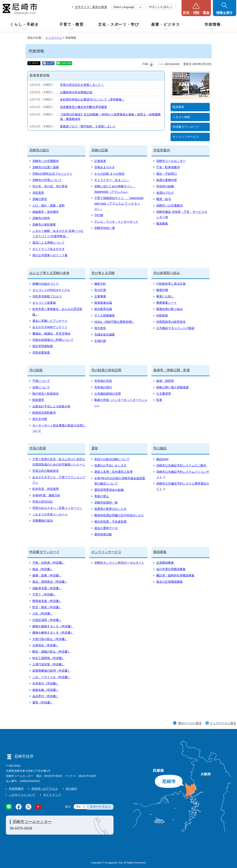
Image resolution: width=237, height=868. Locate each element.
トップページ (54, 38)
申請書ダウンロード (186, 127)
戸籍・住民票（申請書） (49, 563)
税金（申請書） (43, 569)
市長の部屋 (38, 448)
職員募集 (178, 107)
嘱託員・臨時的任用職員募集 (175, 575)
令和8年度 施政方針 (46, 495)
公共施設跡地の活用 (108, 394)
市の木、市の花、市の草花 (50, 186)
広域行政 (100, 341)
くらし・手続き (24, 24)
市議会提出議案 (105, 334)
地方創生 (100, 328)
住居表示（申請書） (46, 683)
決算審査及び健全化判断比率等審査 (84, 107)
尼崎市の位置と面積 (46, 167)
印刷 (145, 64)
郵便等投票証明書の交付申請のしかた (119, 515)
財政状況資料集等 (44, 413)
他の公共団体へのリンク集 (50, 255)
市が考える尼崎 (103, 273)
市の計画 (100, 290)
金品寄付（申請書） (46, 696)
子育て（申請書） (44, 594)
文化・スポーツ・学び (118, 24)
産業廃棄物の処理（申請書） (51, 671)
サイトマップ (52, 795)
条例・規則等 (165, 381)
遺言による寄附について (49, 243)
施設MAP (162, 459)
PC (79, 807)
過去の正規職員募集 (169, 582)
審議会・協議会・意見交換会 (51, 333)
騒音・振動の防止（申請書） (51, 652)
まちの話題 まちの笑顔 (109, 174)
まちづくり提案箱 (44, 303)
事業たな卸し (165, 296)
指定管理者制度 (43, 346)
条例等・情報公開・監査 (172, 370)
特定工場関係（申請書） (49, 658)
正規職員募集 (165, 563)
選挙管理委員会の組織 (109, 490)
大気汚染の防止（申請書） (50, 639)
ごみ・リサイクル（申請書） (51, 677)
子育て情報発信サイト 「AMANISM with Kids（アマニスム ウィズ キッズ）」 (119, 203)
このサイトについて (22, 795)
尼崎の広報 (100, 150)
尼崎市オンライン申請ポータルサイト (119, 563)
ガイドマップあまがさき (49, 249)
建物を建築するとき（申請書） (53, 626)
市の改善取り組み (167, 273)
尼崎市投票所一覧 (106, 503)
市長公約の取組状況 (46, 471)
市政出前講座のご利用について (53, 340)
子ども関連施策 (105, 315)
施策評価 (162, 290)
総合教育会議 (103, 309)
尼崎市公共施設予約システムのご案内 (181, 465)
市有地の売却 (103, 381)
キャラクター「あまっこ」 (112, 180)
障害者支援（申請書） (47, 601)
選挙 (95, 448)
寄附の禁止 (102, 496)
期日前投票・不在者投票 (110, 522)
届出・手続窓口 (167, 174)
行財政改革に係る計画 (171, 284)
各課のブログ (165, 193)
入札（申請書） (43, 613)
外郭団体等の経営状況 (171, 322)
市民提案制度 (41, 353)
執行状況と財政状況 (46, 394)
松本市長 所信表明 (46, 489)
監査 (159, 400)
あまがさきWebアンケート (50, 327)
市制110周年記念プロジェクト (52, 174)
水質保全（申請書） (46, 645)
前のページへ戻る (190, 723)
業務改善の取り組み (169, 309)
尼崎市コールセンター (171, 161)
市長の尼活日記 (43, 502)
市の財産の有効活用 (106, 370)
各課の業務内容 (167, 180)
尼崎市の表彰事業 (44, 225)
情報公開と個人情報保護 (172, 387)
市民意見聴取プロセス (47, 296)
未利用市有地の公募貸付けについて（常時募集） (92, 99)
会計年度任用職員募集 (171, 569)
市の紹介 (72, 789)
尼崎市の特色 (41, 218)
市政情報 (213, 24)
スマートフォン (100, 807)
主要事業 (100, 296)
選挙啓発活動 (103, 534)
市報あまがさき (105, 167)
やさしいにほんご (161, 7)
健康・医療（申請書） (47, 575)
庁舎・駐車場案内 (168, 167)
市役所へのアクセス (45, 789)
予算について (41, 381)
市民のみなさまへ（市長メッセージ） (57, 508)
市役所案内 (162, 150)
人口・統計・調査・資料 (49, 205)
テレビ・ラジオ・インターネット (116, 222)
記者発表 (100, 161)
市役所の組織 (165, 186)
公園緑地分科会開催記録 (76, 92)
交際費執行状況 (43, 521)
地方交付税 (40, 419)
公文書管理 (164, 394)
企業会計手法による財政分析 (51, 406)
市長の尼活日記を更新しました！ (82, 85)
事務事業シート (167, 303)
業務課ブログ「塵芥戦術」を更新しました (88, 126)
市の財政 (36, 370)
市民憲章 (38, 193)
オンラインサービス (186, 137)
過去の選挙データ (106, 528)
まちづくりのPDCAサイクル (51, 290)
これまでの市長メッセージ (50, 514)
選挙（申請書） (43, 702)
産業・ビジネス (165, 24)
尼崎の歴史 (40, 199)
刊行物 (99, 215)
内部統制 (162, 315)
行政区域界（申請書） (47, 620)
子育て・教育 (71, 24)
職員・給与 (164, 199)
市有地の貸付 (103, 387)
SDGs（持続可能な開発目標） (114, 322)
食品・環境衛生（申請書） (50, 582)
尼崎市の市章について (47, 180)
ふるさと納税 (181, 117)
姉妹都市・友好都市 (46, 212)
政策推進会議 (103, 303)
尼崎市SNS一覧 (105, 228)
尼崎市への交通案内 (46, 161)
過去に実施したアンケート (50, 321)
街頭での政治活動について (112, 459)
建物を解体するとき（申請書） (53, 632)
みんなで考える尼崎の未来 (49, 273)
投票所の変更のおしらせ (110, 509)
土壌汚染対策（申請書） (49, 664)
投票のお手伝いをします (110, 465)
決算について (41, 387)
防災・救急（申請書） (47, 607)
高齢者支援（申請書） (47, 588)
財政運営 (38, 400)
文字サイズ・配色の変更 (91, 7)
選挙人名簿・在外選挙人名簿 (113, 472)
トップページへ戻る (223, 723)
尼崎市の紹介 (39, 150)
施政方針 (100, 284)
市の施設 (160, 448)
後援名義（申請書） (46, 690)
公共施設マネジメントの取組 (175, 328)
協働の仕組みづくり (46, 284)
